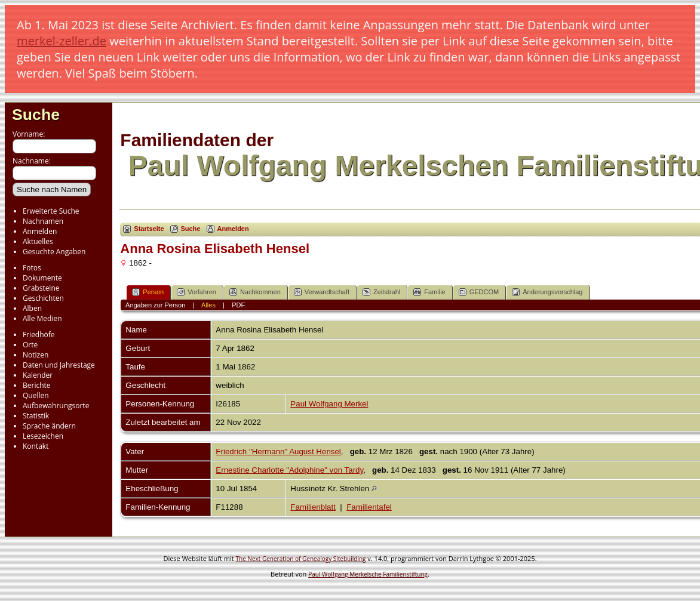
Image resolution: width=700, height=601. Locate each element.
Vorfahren (197, 292)
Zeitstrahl (381, 292)
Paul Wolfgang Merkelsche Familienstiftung (368, 574)
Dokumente (42, 278)
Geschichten (43, 298)
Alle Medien (42, 318)
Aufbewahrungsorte (56, 406)
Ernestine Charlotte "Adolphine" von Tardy (289, 470)
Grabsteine (41, 288)
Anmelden (40, 231)
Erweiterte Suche (51, 211)
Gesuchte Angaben (54, 252)
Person (148, 292)
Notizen (36, 355)
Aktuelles (38, 241)
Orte (30, 345)
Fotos (32, 268)
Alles (208, 305)
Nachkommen (255, 292)
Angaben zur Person (155, 305)
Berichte (37, 385)
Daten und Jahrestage (59, 365)
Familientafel (369, 507)
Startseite (149, 229)
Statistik (36, 416)
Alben (32, 308)
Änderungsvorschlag (547, 292)
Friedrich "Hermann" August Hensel (278, 451)
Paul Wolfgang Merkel (329, 404)
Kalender (38, 375)
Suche (36, 115)
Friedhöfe (39, 335)
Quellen (36, 395)
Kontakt (36, 446)
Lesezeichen (43, 436)
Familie (429, 292)
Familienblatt (313, 507)
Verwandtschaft (322, 292)
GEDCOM (479, 292)
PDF (238, 305)
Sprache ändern (49, 426)
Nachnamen (43, 221)
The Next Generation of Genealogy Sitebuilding (301, 559)
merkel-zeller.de (62, 41)
